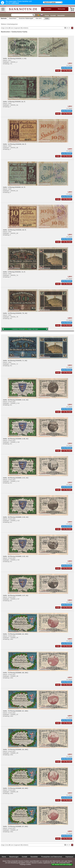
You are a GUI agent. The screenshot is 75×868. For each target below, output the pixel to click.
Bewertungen (14, 857)
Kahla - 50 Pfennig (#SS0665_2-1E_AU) (16, 556)
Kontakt (53, 15)
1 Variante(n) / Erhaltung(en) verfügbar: (25, 329)
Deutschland (13, 18)
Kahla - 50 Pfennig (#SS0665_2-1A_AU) (16, 400)
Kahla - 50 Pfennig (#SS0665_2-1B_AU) (16, 439)
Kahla (47, 18)
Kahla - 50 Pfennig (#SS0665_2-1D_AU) (16, 517)
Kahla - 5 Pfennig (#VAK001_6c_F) (14, 187)
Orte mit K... (39, 18)
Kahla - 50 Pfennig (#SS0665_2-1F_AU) (16, 595)
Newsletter (61, 15)
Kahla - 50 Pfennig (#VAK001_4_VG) (15, 59)
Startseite (4, 18)
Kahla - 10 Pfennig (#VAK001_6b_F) (15, 144)
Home (47, 15)
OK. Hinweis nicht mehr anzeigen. (62, 865)
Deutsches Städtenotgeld (26, 18)
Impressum (69, 857)
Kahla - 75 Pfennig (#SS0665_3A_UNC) (16, 634)
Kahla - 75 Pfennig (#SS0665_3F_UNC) (15, 826)
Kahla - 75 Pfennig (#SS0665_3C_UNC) (16, 711)
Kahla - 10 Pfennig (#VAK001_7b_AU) (15, 313)
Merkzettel (61, 9)
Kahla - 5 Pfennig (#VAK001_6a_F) (14, 102)
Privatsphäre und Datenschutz (52, 857)
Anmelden (48, 9)
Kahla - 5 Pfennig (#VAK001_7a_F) (14, 272)
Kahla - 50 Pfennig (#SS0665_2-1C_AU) (16, 478)
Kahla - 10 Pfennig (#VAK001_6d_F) (15, 230)
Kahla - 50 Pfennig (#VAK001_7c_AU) (15, 361)
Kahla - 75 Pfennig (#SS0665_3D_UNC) (16, 750)
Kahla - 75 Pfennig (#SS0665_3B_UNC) (16, 673)
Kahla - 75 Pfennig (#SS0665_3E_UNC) (15, 788)
